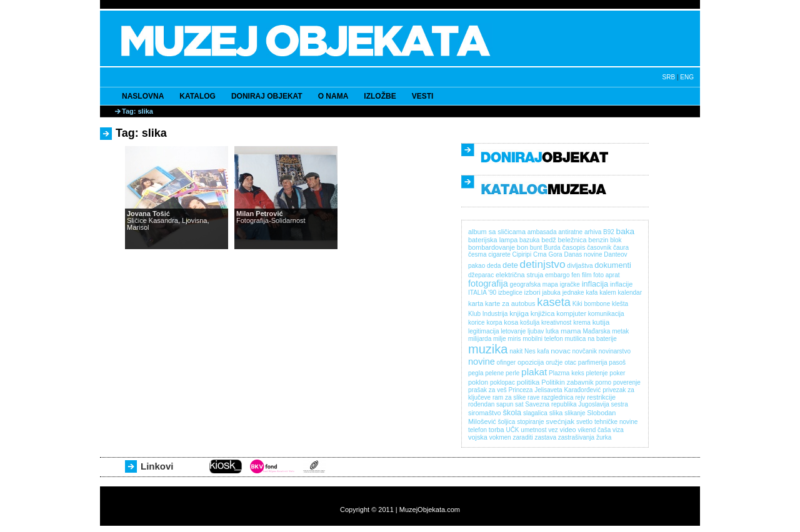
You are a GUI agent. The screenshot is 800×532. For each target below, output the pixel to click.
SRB (669, 77)
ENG (687, 77)
